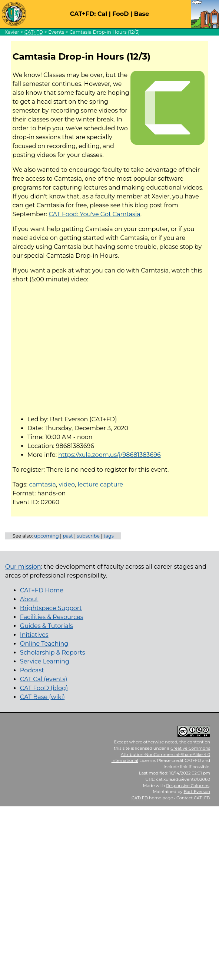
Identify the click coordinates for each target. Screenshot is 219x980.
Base (141, 14)
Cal (102, 14)
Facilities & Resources (52, 617)
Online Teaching (44, 644)
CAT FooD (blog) (44, 688)
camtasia (42, 484)
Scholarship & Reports (53, 653)
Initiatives (34, 635)
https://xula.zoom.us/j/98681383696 (109, 455)
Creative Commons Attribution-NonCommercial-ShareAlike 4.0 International (161, 755)
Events (56, 32)
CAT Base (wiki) (42, 697)
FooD (120, 14)
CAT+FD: (83, 14)
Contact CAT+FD (193, 798)
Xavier (12, 32)
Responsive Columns (188, 786)
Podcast (32, 670)
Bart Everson (197, 792)
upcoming (47, 536)
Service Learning (45, 661)
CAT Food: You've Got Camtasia (95, 214)
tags (109, 536)
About (29, 599)
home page (152, 798)
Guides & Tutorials (47, 626)
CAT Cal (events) (44, 679)
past (68, 536)
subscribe (88, 536)
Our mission (23, 567)
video (67, 484)
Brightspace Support (51, 608)
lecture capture (100, 484)
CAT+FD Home (42, 590)
